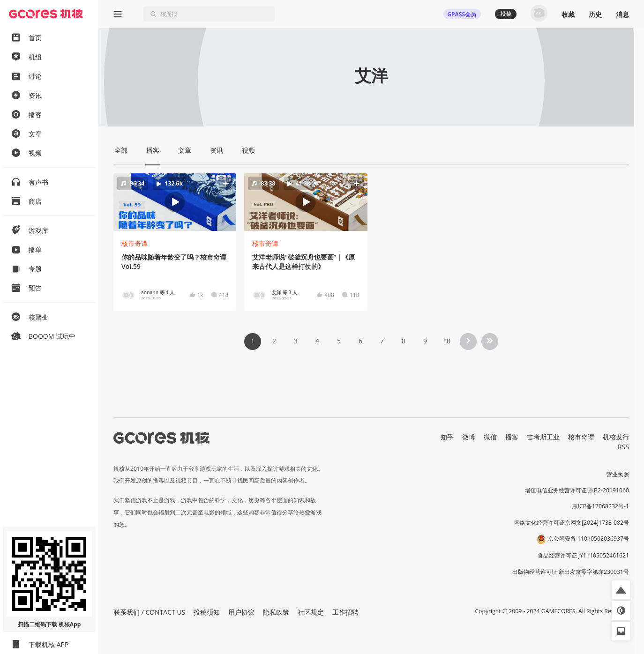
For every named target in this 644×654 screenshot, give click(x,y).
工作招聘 (345, 612)
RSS (623, 447)
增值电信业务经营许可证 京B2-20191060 (577, 490)
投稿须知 (207, 612)
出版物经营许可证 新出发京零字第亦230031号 (571, 572)
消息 (622, 14)
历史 (595, 14)
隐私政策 (276, 612)
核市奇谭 (135, 243)
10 (447, 341)
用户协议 (241, 612)
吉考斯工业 (543, 437)
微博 (469, 437)
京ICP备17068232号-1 (601, 506)
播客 (512, 437)
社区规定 (311, 612)
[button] (175, 202)
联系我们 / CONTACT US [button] (149, 612)
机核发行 (616, 437)
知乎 (447, 437)
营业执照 (618, 474)
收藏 (568, 14)
